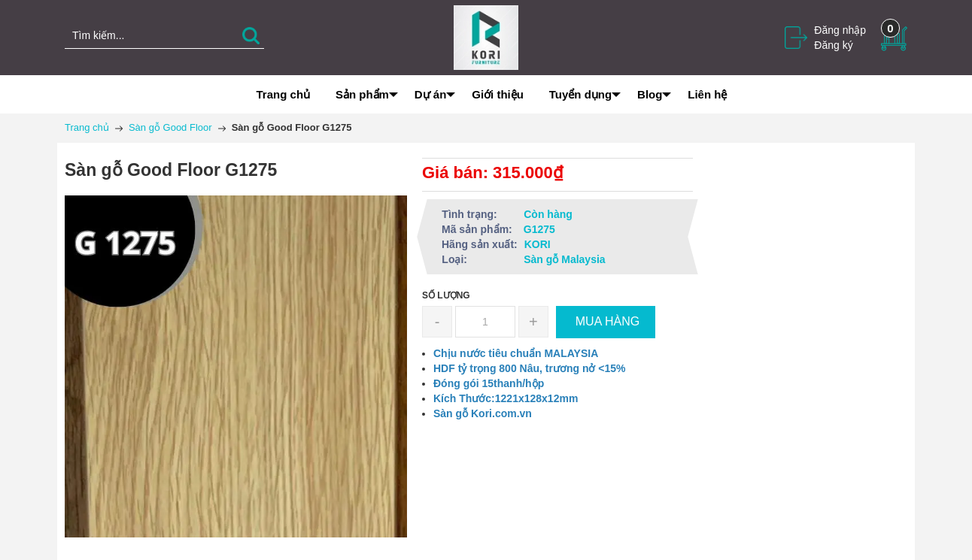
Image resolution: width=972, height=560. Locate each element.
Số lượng (446, 295)
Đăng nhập (840, 30)
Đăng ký (833, 45)
